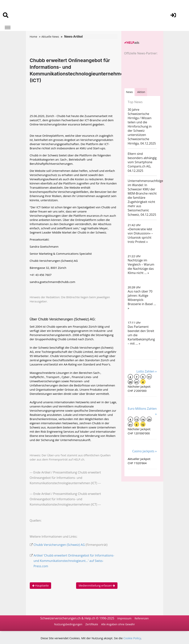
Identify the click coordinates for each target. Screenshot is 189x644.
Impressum (124, 618)
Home (34, 37)
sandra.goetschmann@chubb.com (53, 282)
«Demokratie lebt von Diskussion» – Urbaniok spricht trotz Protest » (140, 235)
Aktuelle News (50, 37)
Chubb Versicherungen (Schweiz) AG (59, 545)
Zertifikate (92, 624)
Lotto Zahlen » (147, 371)
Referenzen (142, 618)
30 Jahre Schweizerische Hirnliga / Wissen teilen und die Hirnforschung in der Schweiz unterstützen (140, 122)
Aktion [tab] (141, 92)
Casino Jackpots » (144, 451)
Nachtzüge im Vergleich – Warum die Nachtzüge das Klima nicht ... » (141, 267)
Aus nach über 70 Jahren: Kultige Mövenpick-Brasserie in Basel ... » (142, 300)
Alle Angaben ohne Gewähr (118, 624)
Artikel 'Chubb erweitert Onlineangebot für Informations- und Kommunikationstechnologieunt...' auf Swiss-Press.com (74, 561)
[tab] (129, 92)
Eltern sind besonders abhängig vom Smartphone (142, 158)
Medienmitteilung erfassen (97, 585)
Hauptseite (41, 585)
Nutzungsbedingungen (68, 624)
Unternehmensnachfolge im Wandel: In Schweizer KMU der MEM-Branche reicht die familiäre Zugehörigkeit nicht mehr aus (145, 193)
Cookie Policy (132, 638)
